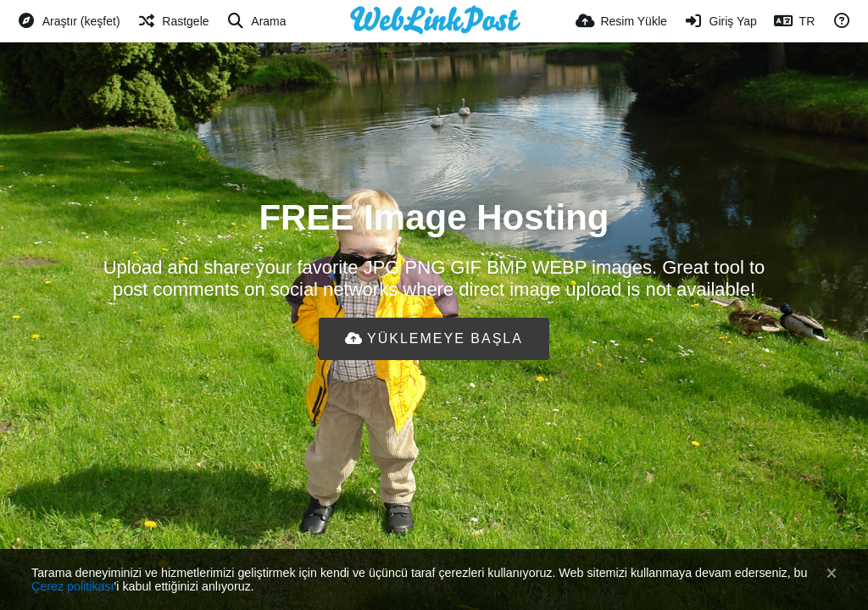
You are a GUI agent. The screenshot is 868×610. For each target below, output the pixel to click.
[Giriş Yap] (721, 21)
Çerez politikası (73, 586)
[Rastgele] (173, 21)
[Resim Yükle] (621, 21)
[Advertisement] (434, 415)
